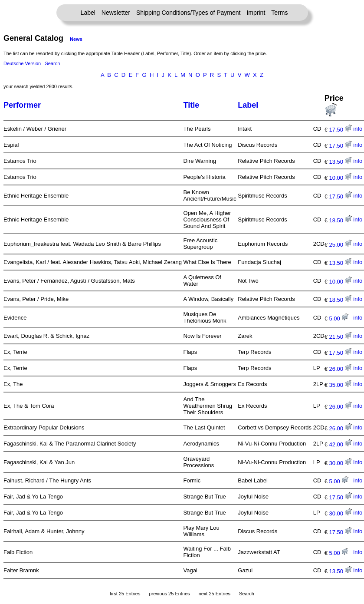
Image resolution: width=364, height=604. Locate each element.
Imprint (256, 13)
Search (52, 63)
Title (192, 105)
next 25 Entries (215, 594)
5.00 (339, 319)
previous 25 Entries (169, 594)
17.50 (341, 130)
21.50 (341, 337)
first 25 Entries (125, 594)
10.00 (341, 178)
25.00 (341, 245)
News (76, 39)
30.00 (341, 463)
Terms (279, 13)
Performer (22, 105)
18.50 (341, 220)
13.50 (341, 162)
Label (88, 13)
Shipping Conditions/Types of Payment (188, 13)
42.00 (341, 444)
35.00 (341, 385)
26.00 (341, 369)
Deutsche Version (22, 63)
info (358, 129)
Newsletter (116, 13)
